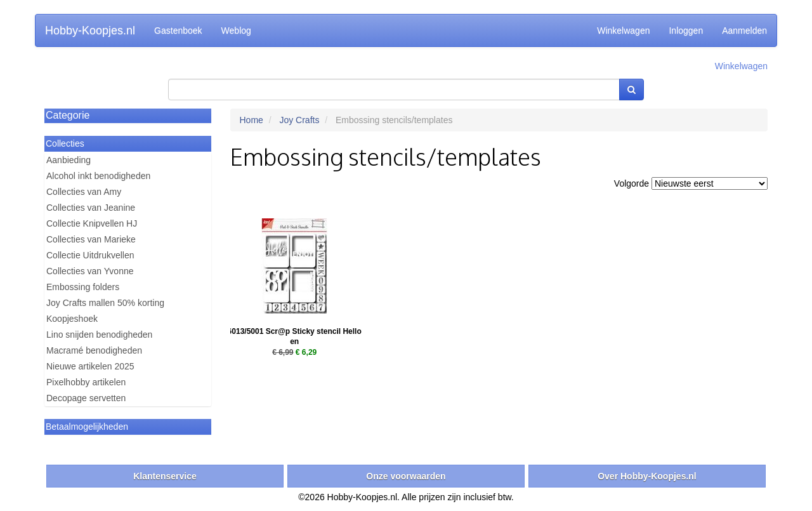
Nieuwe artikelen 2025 (90, 366)
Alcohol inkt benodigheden (98, 176)
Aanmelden (744, 30)
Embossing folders (83, 287)
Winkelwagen (623, 30)
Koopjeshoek (72, 319)
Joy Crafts (299, 120)
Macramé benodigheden (94, 350)
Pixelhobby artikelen (86, 382)
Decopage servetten (86, 398)
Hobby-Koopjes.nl (90, 30)
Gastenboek (178, 30)
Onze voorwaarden (406, 476)
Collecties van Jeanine (91, 208)
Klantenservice (165, 476)
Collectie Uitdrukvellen (90, 255)
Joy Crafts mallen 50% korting (105, 303)
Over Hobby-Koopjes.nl (647, 476)
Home (252, 120)
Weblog (236, 30)
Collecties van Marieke (91, 239)
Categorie (68, 115)
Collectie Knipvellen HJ (92, 223)
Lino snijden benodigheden (99, 335)
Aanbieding (69, 160)
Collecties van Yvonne (90, 271)
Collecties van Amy (84, 192)
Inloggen (686, 30)
